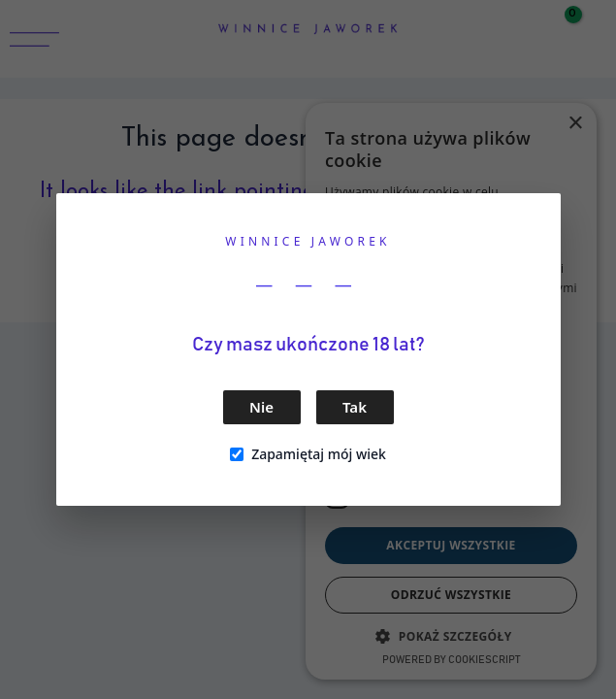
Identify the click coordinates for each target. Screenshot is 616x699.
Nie (261, 407)
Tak (355, 407)
